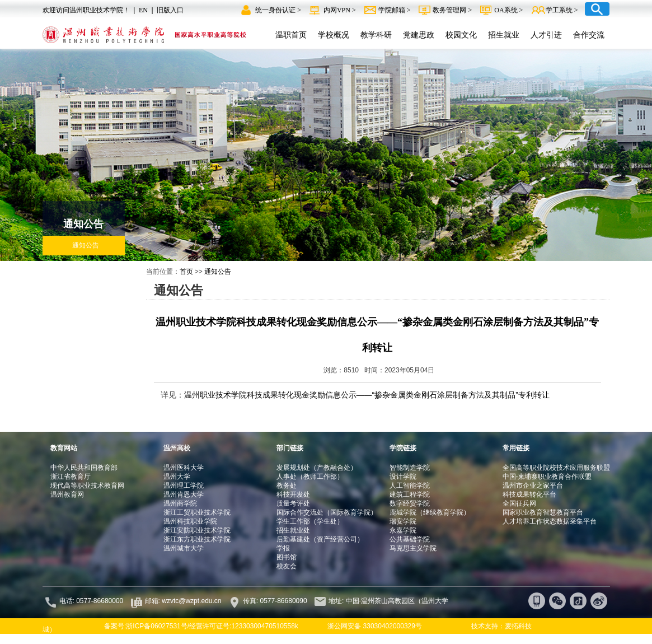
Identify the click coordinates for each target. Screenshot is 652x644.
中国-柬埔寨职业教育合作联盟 (547, 477)
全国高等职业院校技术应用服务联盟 (556, 468)
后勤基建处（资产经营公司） (320, 539)
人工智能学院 (410, 486)
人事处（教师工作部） (310, 477)
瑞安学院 (403, 521)
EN (143, 10)
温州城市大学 (184, 548)
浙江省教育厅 (71, 477)
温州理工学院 (184, 486)
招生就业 (504, 35)
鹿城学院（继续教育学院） (430, 512)
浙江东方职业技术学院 (197, 539)
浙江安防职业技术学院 (197, 530)
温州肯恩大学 (184, 494)
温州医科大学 (184, 468)
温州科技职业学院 (190, 521)
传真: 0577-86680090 (276, 601)
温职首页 (291, 35)
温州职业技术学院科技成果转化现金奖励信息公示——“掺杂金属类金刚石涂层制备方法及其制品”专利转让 (367, 395)
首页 (186, 272)
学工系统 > (562, 10)
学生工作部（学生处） (310, 521)
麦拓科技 (518, 626)
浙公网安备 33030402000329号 (370, 626)
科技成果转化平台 (529, 494)
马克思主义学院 (413, 548)
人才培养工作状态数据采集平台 (550, 521)
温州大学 (177, 477)
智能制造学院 (410, 468)
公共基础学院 (410, 539)
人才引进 (546, 35)
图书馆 (287, 557)
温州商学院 (180, 503)
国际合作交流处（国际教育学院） (327, 512)
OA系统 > (508, 10)
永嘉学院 (403, 530)
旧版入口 (170, 10)
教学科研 (376, 35)
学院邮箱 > (395, 10)
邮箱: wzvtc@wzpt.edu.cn (183, 601)
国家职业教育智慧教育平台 (543, 512)
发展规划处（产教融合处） (317, 468)
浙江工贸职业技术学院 (197, 512)
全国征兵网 (519, 503)
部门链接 (290, 448)
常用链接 (516, 448)
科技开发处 (293, 494)
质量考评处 (293, 503)
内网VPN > (341, 10)
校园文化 (461, 35)
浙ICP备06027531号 (156, 626)
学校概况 (334, 35)
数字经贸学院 (410, 503)
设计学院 (403, 477)
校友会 (287, 566)
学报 (283, 548)
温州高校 (177, 448)
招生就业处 (293, 530)
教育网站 (64, 448)
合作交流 (589, 35)
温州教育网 (67, 494)
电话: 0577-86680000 (92, 601)
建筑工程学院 (410, 494)
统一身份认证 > (279, 10)
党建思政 (419, 35)
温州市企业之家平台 (533, 486)
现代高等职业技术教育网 (87, 486)
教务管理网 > (453, 10)
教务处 (287, 486)
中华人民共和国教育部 (84, 468)
